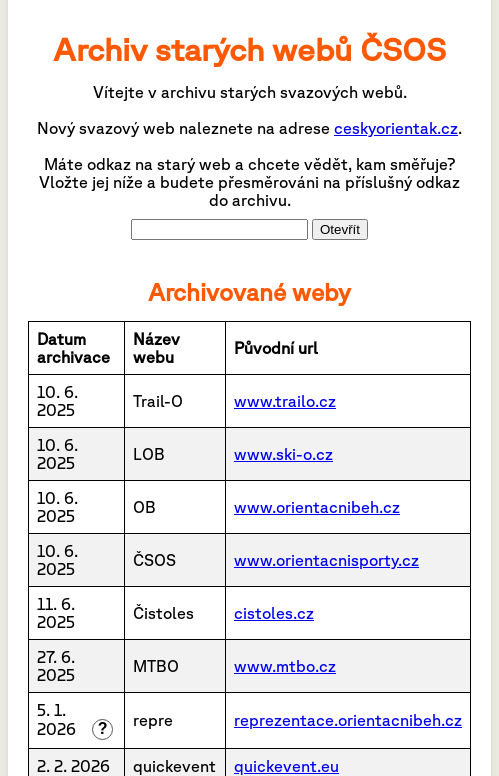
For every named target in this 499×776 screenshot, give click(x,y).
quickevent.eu (286, 766)
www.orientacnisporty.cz (326, 560)
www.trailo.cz (285, 401)
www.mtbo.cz (285, 666)
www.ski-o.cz (283, 454)
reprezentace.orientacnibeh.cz (348, 720)
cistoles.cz (274, 613)
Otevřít (340, 229)
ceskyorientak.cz (396, 128)
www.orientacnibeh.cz (317, 507)
